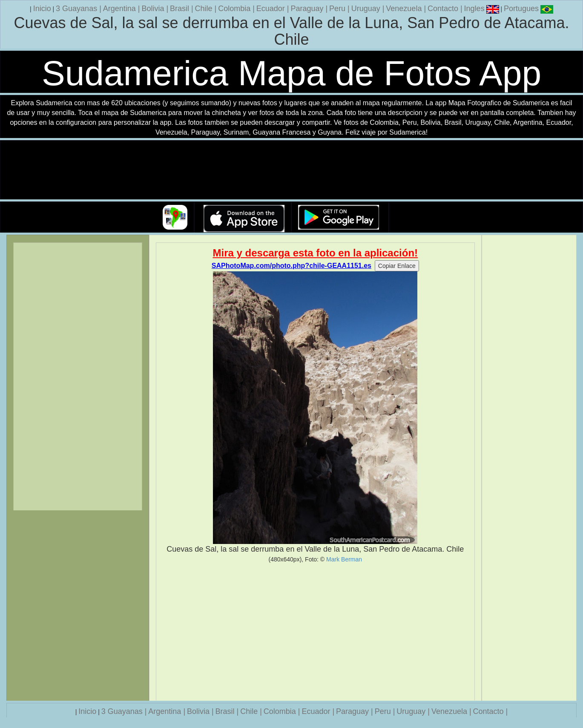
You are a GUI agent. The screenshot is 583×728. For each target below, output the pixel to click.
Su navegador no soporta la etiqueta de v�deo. (292, 170)
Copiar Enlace (397, 266)
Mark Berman (344, 559)
